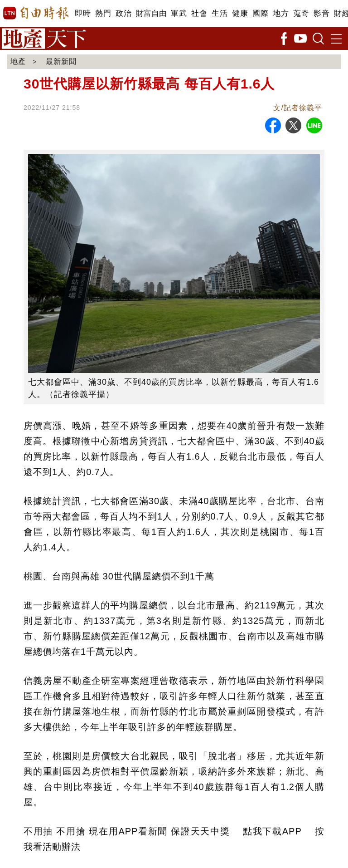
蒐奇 (301, 13)
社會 (199, 13)
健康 (240, 13)
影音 (321, 13)
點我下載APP (272, 831)
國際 (260, 13)
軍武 (179, 13)
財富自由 (151, 13)
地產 (18, 61)
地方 (281, 13)
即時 (83, 13)
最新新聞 (61, 61)
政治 (123, 13)
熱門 (103, 13)
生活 (220, 13)
